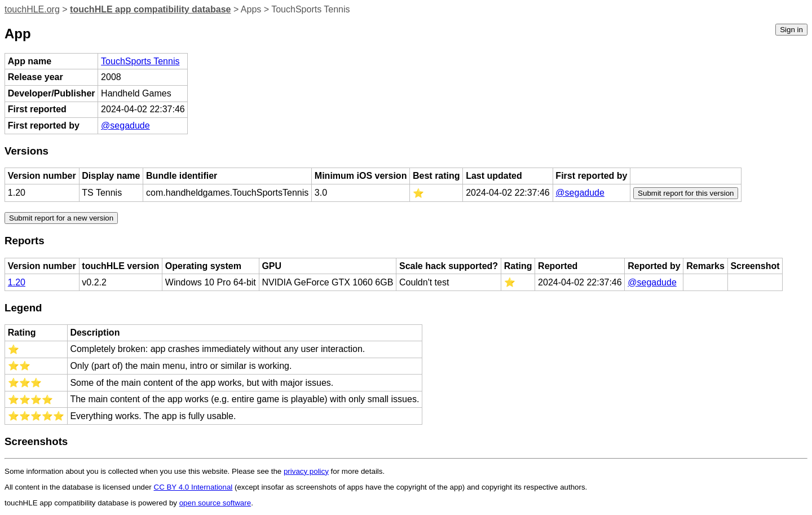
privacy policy (306, 471)
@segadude (125, 126)
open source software (215, 503)
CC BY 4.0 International (193, 487)
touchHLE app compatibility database (150, 9)
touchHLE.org (32, 9)
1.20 (17, 282)
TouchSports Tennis (140, 61)
